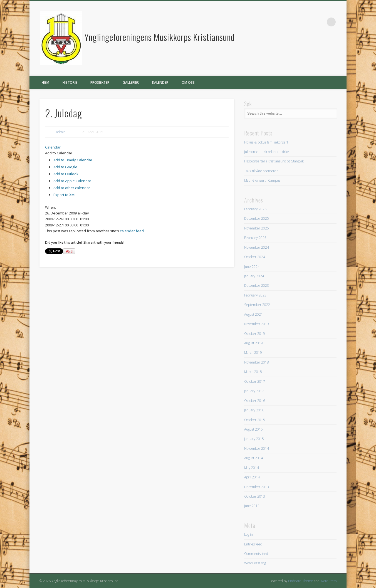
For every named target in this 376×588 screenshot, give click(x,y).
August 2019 (253, 343)
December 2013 (257, 487)
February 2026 (255, 209)
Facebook (320, 22)
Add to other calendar (72, 188)
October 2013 (255, 496)
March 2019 (253, 353)
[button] (59, 153)
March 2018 (253, 372)
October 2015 (255, 420)
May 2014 (252, 468)
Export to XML (65, 195)
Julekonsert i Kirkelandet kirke (267, 152)
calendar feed (132, 231)
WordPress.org (255, 563)
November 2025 (257, 228)
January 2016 (254, 410)
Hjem (45, 82)
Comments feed (256, 554)
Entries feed (253, 544)
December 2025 (257, 218)
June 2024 (252, 267)
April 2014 (252, 477)
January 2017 (254, 391)
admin (61, 132)
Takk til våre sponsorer (261, 171)
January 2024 (254, 276)
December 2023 (257, 286)
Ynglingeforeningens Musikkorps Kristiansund (160, 37)
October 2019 (255, 334)
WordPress (328, 581)
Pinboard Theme (301, 581)
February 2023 (255, 295)
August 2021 (253, 314)
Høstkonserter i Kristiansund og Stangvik (274, 161)
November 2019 (257, 324)
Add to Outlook (66, 174)
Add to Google (65, 167)
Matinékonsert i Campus (262, 180)
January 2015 (254, 439)
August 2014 (253, 458)
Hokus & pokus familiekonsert (266, 142)
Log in (248, 534)
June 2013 (252, 506)
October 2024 (255, 257)
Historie (70, 82)
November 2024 (257, 247)
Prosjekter (100, 82)
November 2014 (257, 449)
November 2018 (257, 362)
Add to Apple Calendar (72, 181)
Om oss (188, 82)
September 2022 (257, 305)
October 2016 (255, 401)
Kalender (160, 82)
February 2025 (255, 238)
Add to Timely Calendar (73, 160)
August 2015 (253, 429)
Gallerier (131, 82)
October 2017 (255, 381)
